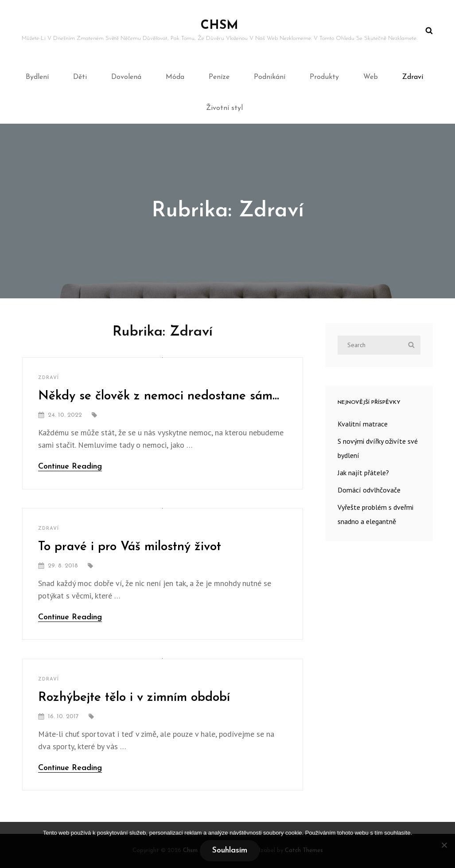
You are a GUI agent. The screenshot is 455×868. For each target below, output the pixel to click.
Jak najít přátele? (363, 473)
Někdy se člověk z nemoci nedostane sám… (159, 396)
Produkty (324, 77)
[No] (444, 845)
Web (371, 77)
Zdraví (413, 77)
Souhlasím (230, 850)
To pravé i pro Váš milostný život (130, 547)
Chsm (220, 26)
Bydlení (37, 77)
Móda (175, 77)
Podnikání (270, 77)
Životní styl (224, 108)
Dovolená (126, 77)
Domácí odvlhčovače (369, 490)
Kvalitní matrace (363, 424)
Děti (80, 77)
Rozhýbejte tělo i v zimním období (134, 698)
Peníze (219, 77)
